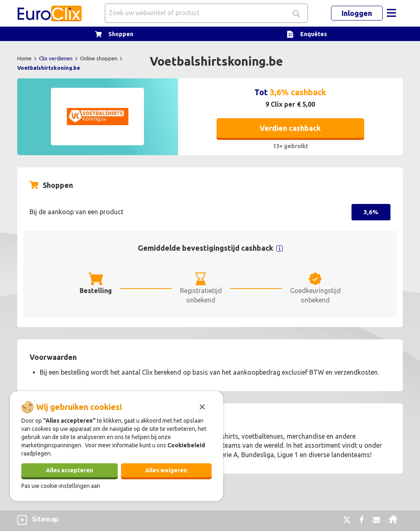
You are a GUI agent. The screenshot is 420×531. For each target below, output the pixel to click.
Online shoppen (99, 58)
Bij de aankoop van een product (76, 212)
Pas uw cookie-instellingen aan (61, 486)
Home (25, 58)
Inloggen (357, 13)
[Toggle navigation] (391, 13)
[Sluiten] (202, 406)
